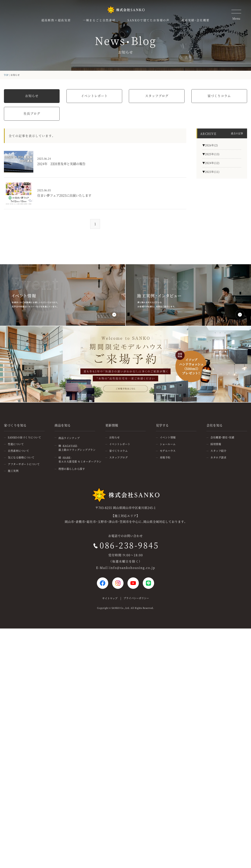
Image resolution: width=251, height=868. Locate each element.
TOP (6, 75)
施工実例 (13, 471)
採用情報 (216, 444)
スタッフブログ (157, 96)
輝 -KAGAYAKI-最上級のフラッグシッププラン (77, 448)
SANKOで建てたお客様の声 (149, 20)
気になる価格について (21, 457)
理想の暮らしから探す (72, 469)
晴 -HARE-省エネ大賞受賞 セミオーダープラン (80, 459)
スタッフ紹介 (218, 451)
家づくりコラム (219, 96)
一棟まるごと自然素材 (99, 20)
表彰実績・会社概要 (196, 20)
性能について (16, 444)
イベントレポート (94, 96)
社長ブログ (32, 113)
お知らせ (32, 96)
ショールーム (168, 444)
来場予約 (165, 457)
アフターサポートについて (24, 464)
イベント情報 (168, 437)
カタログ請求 (218, 457)
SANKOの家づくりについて (24, 437)
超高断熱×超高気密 (56, 20)
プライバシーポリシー (136, 598)
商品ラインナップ (69, 438)
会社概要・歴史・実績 (222, 437)
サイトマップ (110, 598)
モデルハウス (168, 451)
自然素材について (18, 451)
